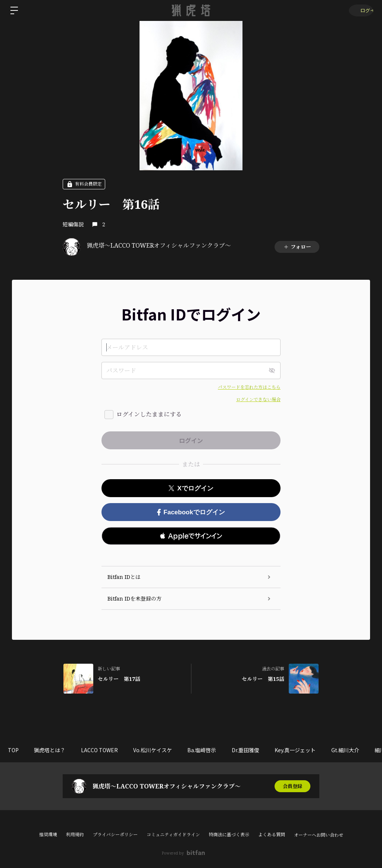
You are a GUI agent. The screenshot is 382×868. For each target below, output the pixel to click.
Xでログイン (191, 488)
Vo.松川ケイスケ (164, 750)
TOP (15, 750)
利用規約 (75, 835)
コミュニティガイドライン (173, 835)
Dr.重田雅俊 (263, 750)
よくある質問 (272, 835)
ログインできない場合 (258, 399)
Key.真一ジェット (316, 750)
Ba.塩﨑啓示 (216, 750)
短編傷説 (73, 224)
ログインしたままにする (149, 414)
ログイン (360, 10)
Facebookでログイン (191, 512)
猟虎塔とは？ (54, 750)
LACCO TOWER (107, 750)
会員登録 (292, 786)
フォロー (297, 247)
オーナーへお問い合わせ (319, 835)
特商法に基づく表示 (229, 835)
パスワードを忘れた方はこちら (249, 387)
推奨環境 (48, 835)
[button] (191, 536)
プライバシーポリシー (115, 835)
